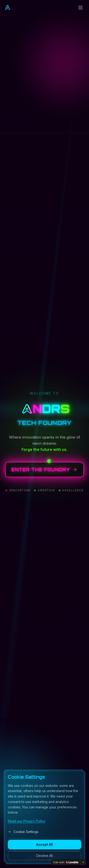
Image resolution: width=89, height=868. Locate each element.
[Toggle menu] (80, 8)
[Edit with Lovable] (66, 862)
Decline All (44, 856)
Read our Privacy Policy (27, 821)
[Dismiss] (83, 862)
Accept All (44, 844)
